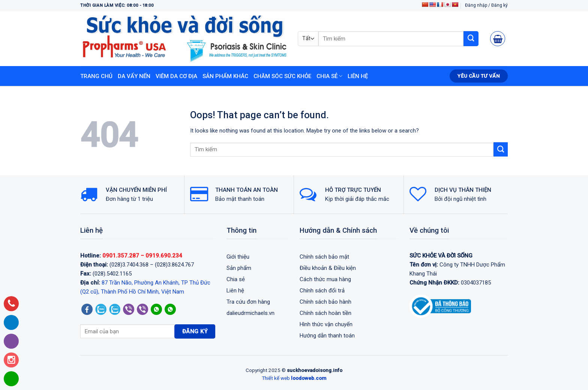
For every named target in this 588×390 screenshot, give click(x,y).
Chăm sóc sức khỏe (282, 76)
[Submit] (471, 39)
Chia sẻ (329, 76)
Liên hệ (358, 76)
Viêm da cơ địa (176, 76)
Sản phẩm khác (225, 76)
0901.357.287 (121, 256)
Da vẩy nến (134, 76)
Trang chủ (96, 76)
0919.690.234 (164, 256)
